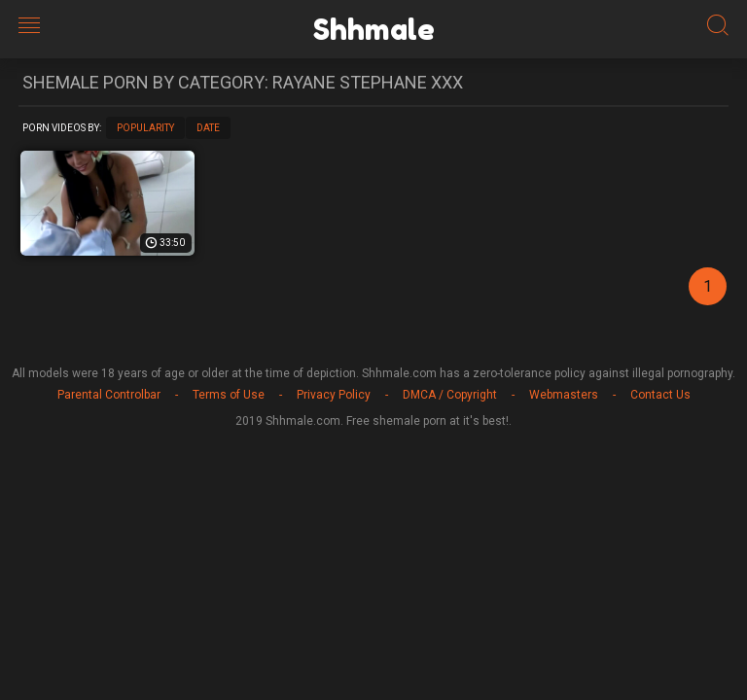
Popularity (145, 128)
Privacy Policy (334, 395)
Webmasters (564, 395)
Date (208, 128)
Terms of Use (229, 395)
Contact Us (660, 395)
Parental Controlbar (109, 395)
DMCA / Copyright (450, 395)
